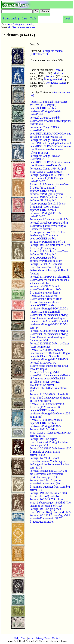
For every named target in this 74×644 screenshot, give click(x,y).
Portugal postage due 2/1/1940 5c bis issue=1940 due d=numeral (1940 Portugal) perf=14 (48, 474)
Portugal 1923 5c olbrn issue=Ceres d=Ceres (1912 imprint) (50, 246)
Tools (33, 18)
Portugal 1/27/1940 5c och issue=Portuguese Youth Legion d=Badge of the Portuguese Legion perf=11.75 (49, 463)
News (24, 638)
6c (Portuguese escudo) (22, 27)
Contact (56, 638)
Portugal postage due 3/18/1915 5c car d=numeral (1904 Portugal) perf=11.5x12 (49, 178)
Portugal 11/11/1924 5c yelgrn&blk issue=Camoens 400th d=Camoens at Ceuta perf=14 (50, 280)
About (31, 638)
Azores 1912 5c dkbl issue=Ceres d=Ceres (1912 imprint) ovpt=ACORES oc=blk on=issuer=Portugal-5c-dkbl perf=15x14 (48, 108)
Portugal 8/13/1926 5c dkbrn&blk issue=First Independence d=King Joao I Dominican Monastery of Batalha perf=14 (49, 336)
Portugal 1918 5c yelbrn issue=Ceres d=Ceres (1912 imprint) (50, 199)
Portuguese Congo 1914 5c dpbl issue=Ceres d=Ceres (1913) (48, 170)
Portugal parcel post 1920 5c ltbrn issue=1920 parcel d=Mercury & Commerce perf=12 (49, 226)
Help (17, 638)
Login (68, 18)
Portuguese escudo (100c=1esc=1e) (46, 52)
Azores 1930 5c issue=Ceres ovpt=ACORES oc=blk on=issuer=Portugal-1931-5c (46, 423)
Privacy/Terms (43, 638)
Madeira (58, 73)
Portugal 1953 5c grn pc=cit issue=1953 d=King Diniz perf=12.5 (50, 510)
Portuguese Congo (56, 83)
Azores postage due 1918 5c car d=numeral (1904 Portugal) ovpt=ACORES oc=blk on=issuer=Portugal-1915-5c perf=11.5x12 (48, 210)
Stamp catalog (11, 18)
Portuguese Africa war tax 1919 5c (49, 219)
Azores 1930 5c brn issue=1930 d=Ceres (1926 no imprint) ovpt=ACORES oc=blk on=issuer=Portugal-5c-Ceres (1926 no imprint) (50, 410)
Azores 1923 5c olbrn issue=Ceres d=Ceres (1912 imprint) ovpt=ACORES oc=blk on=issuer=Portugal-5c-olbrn (49, 256)
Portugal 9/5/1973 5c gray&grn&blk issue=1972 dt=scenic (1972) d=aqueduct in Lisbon (50, 518)
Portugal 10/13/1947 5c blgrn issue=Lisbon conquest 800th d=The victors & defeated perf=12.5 (50, 503)
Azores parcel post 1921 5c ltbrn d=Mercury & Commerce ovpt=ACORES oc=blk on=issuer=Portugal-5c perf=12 (48, 237)
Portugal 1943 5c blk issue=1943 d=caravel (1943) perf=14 (48, 495)
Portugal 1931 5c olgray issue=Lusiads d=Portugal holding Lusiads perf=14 (49, 442)
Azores (58, 70)
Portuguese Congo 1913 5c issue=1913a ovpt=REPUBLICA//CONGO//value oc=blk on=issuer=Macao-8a (50, 132)
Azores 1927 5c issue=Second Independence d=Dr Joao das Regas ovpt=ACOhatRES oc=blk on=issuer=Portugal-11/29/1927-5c (50, 355)
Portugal (51, 76)
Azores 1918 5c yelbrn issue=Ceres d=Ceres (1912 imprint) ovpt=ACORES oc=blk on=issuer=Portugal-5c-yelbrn (50, 189)
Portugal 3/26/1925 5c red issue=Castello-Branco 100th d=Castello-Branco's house (46, 289)
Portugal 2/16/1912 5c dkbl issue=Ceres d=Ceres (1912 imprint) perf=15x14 (50, 121)
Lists (24, 18)
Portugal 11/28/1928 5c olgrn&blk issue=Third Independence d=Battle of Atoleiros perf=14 (50, 398)
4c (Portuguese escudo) (21, 24)
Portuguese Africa (54, 79)
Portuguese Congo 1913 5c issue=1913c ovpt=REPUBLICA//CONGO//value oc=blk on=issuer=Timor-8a (50, 161)
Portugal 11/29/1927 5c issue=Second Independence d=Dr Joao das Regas (49, 366)
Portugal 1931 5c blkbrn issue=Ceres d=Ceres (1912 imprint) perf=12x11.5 (50, 433)
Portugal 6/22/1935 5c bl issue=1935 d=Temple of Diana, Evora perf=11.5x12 (50, 452)
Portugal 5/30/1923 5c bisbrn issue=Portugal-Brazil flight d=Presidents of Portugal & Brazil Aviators (49, 269)
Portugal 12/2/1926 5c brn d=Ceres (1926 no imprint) (49, 345)
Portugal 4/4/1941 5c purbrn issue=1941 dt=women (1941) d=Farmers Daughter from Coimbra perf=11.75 (50, 485)
